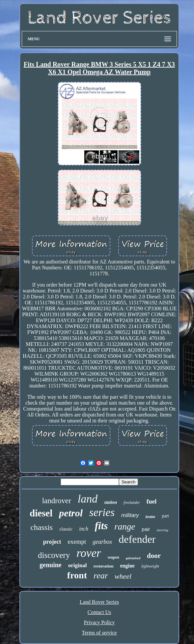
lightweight (150, 566)
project (52, 542)
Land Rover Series (99, 602)
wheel (123, 576)
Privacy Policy (99, 622)
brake (150, 517)
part (165, 516)
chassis (42, 527)
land (88, 499)
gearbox (102, 542)
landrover (57, 501)
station (111, 502)
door (154, 556)
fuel (152, 501)
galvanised (133, 558)
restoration (103, 566)
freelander (132, 503)
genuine (51, 565)
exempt (77, 542)
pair (146, 529)
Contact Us (99, 612)
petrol (71, 513)
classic (66, 529)
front (77, 575)
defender (137, 539)
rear (101, 576)
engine (127, 566)
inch (84, 529)
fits (101, 526)
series (102, 512)
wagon (113, 557)
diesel (41, 513)
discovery (54, 555)
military (130, 515)
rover (89, 553)
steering (162, 530)
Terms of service (99, 633)
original (78, 565)
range (125, 527)
